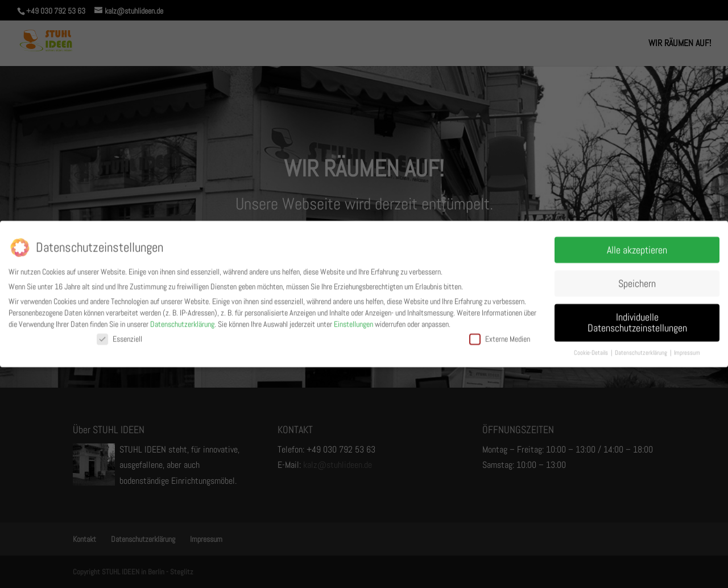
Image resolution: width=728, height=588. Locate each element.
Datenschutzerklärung (182, 322)
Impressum (687, 351)
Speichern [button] (637, 281)
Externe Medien (500, 337)
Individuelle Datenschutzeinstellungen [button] (637, 320)
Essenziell (119, 337)
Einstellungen (353, 322)
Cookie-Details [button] (592, 351)
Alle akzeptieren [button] (637, 248)
